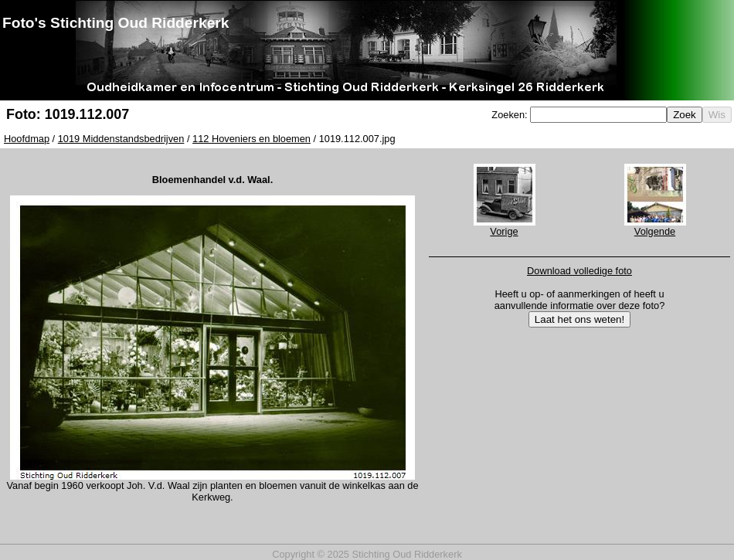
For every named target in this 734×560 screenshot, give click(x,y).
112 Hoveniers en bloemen (251, 139)
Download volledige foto (579, 271)
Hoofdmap (27, 139)
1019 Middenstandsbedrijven (121, 139)
